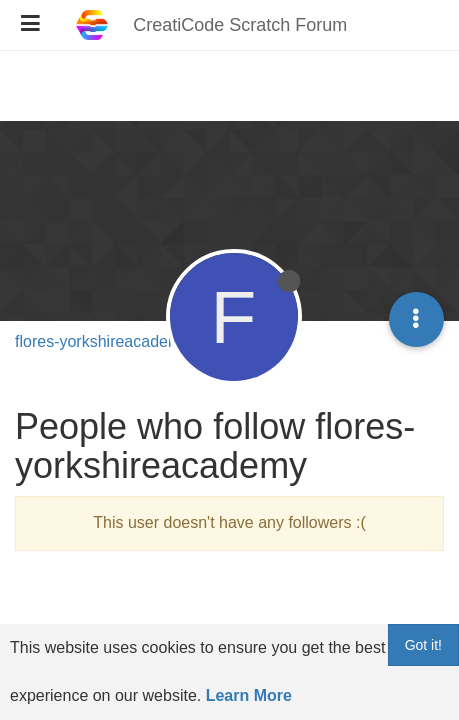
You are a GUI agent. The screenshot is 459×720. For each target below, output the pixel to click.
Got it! (423, 645)
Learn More (249, 695)
